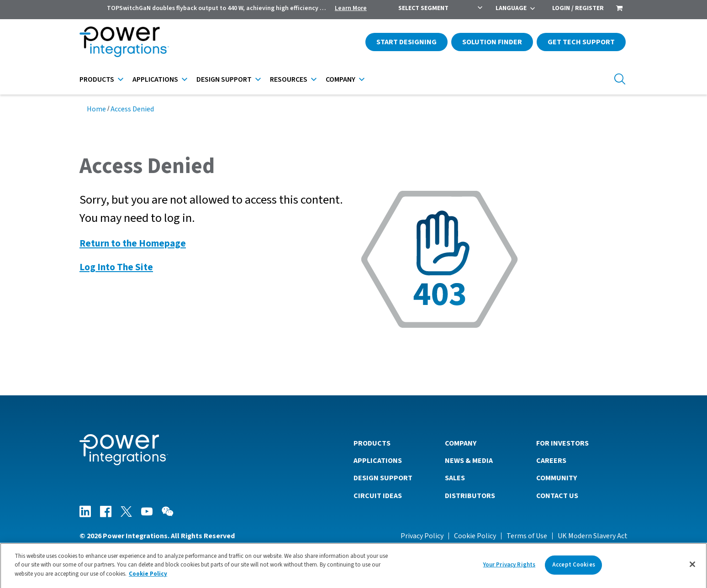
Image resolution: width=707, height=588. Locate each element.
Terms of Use (527, 536)
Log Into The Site (116, 267)
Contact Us (557, 496)
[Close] (692, 568)
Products (97, 79)
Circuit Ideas (378, 496)
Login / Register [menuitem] (578, 8)
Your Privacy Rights (509, 568)
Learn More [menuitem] (351, 8)
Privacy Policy (422, 536)
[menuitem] (619, 9)
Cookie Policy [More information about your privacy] (148, 577)
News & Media (469, 461)
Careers (551, 461)
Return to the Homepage (133, 244)
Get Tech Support (581, 42)
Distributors (470, 496)
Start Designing (406, 42)
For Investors (562, 443)
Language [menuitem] (511, 8)
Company (340, 79)
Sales (455, 478)
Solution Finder (492, 42)
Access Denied (132, 109)
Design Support (224, 79)
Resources (289, 79)
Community (557, 478)
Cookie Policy (475, 536)
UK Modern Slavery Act (593, 536)
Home (96, 109)
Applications (155, 79)
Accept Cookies (574, 568)
